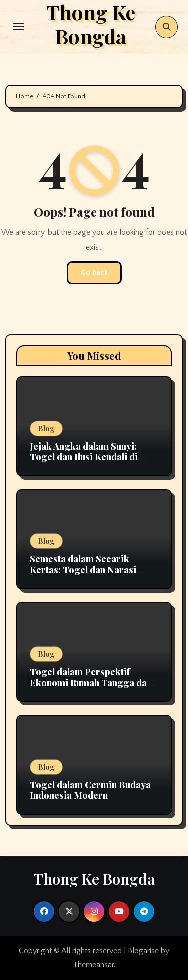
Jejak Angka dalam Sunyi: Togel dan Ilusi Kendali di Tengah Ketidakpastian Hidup (93, 457)
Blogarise (143, 951)
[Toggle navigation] (18, 27)
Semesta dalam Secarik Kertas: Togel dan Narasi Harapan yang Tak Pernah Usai (85, 575)
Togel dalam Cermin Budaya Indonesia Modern (90, 790)
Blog (46, 428)
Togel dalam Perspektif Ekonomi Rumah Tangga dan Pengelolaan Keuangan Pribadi (91, 688)
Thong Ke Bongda (94, 879)
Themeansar (93, 965)
